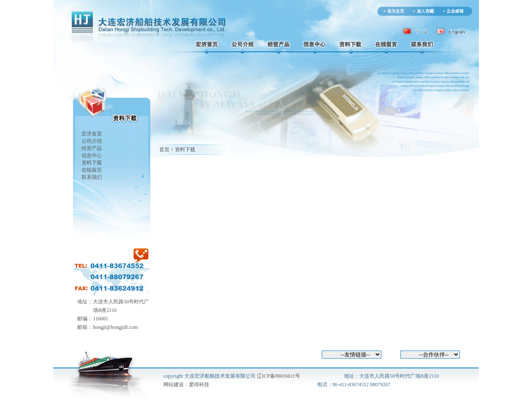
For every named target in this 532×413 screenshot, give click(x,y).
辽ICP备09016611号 (279, 376)
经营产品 (92, 148)
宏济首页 (92, 134)
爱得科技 (199, 385)
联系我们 (92, 177)
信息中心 (92, 156)
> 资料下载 (183, 150)
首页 (164, 150)
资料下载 (92, 163)
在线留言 (92, 170)
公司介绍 (92, 141)
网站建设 (174, 385)
